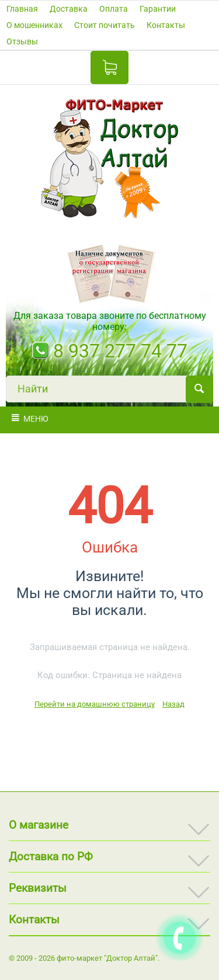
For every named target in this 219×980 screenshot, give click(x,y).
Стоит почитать (105, 25)
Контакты (166, 25)
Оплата (114, 9)
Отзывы (22, 41)
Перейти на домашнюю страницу (95, 704)
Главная (22, 9)
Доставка (69, 9)
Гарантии (158, 9)
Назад (173, 704)
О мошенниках (34, 25)
